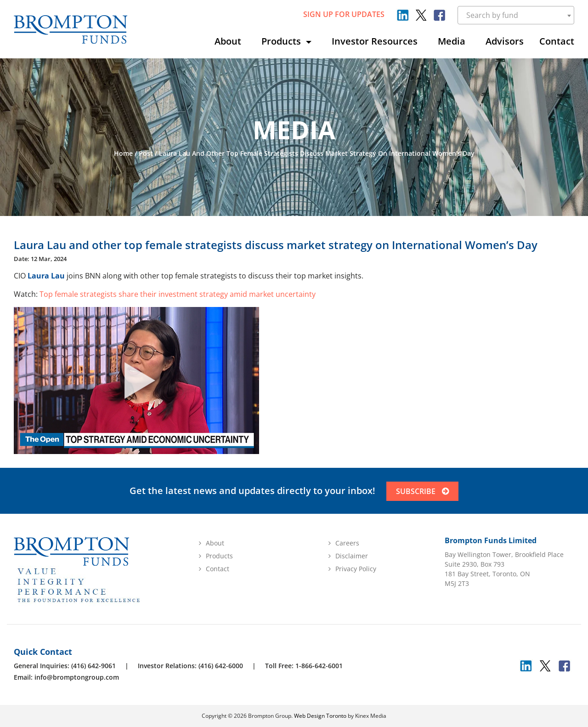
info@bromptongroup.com (77, 677)
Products (282, 41)
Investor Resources (375, 41)
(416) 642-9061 (93, 666)
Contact (557, 41)
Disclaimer (352, 556)
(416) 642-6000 (221, 666)
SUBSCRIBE (423, 491)
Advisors (505, 41)
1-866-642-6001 (319, 666)
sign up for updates (344, 14)
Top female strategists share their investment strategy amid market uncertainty (178, 294)
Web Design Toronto (320, 716)
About (228, 41)
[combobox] (516, 15)
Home (123, 153)
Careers (347, 543)
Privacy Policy (356, 569)
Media (452, 41)
